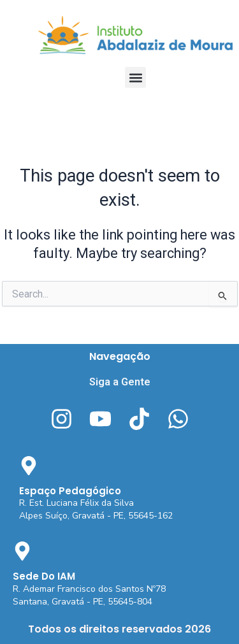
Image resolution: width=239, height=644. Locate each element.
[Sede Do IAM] (22, 551)
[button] (135, 77)
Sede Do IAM (44, 576)
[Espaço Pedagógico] (29, 466)
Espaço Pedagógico (70, 491)
